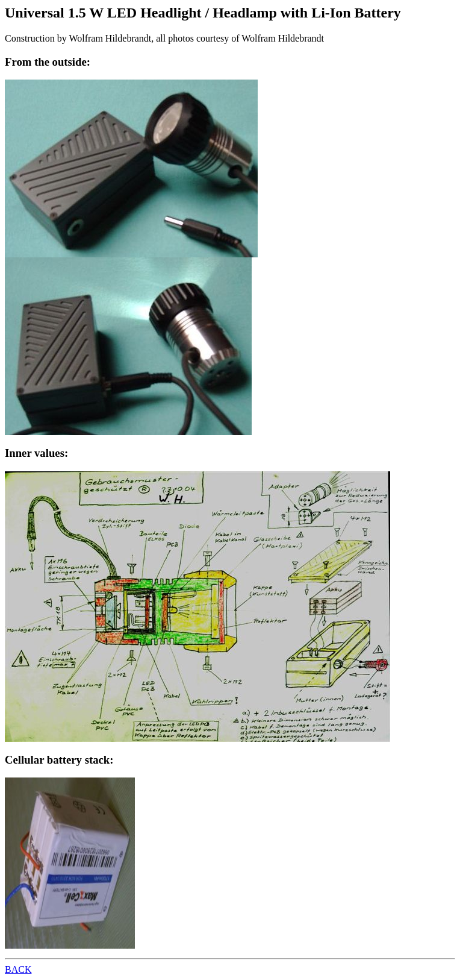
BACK (18, 969)
